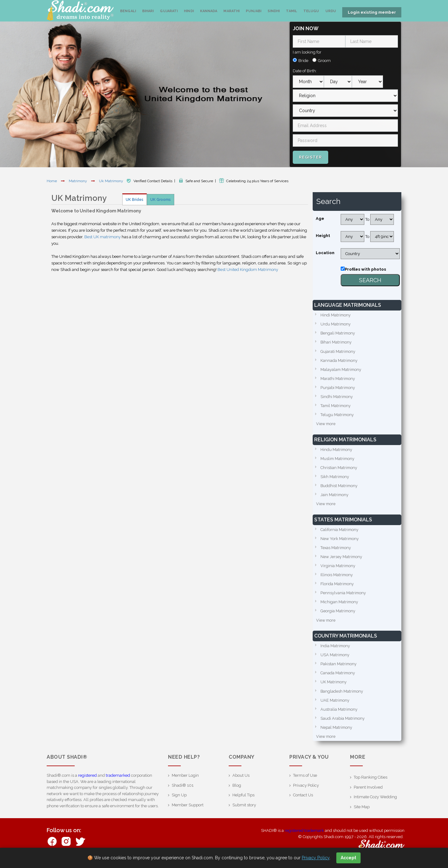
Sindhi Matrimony (337, 397)
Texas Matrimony (336, 550)
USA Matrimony (335, 658)
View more (326, 425)
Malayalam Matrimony (341, 370)
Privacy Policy (306, 790)
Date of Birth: (305, 70)
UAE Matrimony (335, 704)
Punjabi (254, 11)
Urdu (331, 11)
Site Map (362, 811)
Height (323, 235)
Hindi (189, 11)
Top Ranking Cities (371, 782)
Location (325, 252)
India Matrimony (336, 649)
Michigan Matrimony (340, 605)
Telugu (311, 11)
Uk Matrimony (112, 180)
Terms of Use (305, 780)
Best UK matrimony (103, 236)
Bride (303, 60)
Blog (237, 790)
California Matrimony (340, 531)
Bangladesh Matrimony (342, 695)
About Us (241, 780)
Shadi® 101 (183, 790)
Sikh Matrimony (335, 478)
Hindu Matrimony (337, 451)
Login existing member (372, 12)
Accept (348, 858)
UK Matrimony (334, 686)
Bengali (128, 11)
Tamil (292, 11)
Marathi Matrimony (338, 379)
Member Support (188, 810)
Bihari (148, 11)
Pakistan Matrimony (339, 668)
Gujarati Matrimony (338, 351)
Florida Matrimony (338, 587)
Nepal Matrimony (337, 732)
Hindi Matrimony (336, 314)
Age (320, 218)
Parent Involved (368, 792)
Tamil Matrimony (336, 406)
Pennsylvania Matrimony (343, 596)
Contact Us (303, 800)
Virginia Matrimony (338, 568)
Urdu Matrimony (336, 323)
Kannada (209, 11)
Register (310, 156)
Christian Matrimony (339, 469)
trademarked (118, 780)
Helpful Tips (243, 800)
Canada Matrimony (338, 677)
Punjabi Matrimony (338, 388)
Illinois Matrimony (337, 577)
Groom (324, 60)
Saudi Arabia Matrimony (343, 723)
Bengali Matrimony (338, 333)
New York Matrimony (340, 541)
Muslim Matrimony (338, 460)
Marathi (231, 11)
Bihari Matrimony (336, 342)
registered (87, 780)
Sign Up (179, 800)
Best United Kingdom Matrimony (248, 269)
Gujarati (169, 11)
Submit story (244, 810)
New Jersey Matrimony (342, 559)
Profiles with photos (365, 269)
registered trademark (304, 835)
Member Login (185, 780)
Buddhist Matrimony (339, 487)
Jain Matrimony (335, 496)
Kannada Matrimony (339, 360)
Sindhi (274, 11)
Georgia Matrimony (338, 614)
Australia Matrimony (339, 713)
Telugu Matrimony (337, 415)
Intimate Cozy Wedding (375, 802)
